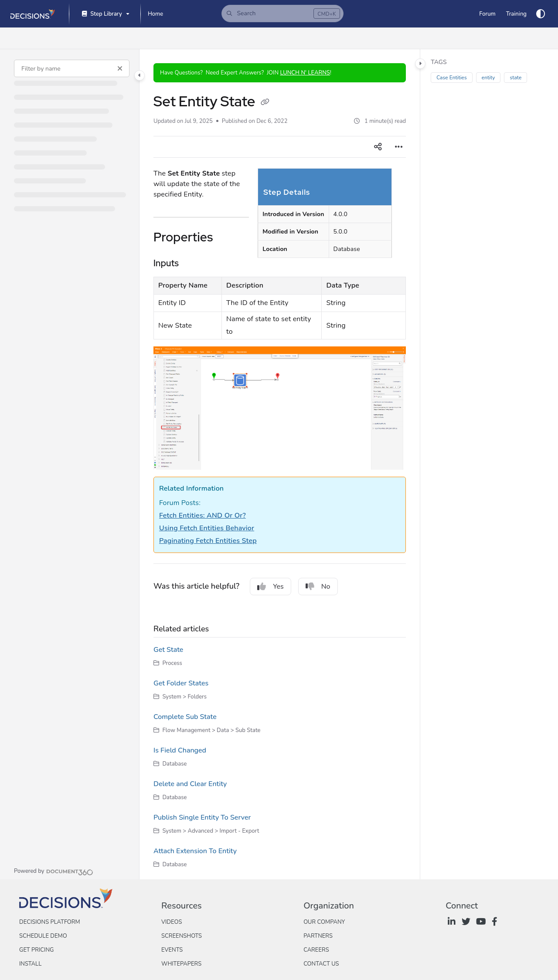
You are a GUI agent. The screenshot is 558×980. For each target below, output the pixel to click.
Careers (316, 950)
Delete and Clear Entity (190, 784)
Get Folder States (181, 683)
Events (172, 950)
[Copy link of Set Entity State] (265, 103)
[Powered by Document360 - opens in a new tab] (54, 871)
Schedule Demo (43, 936)
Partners (318, 936)
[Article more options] (399, 147)
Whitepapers (181, 964)
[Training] (516, 14)
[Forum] (487, 14)
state (515, 78)
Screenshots (182, 936)
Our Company (324, 922)
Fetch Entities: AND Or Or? (202, 515)
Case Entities (452, 78)
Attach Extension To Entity (195, 851)
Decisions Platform (50, 922)
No (318, 587)
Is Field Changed (180, 750)
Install (30, 964)
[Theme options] (541, 14)
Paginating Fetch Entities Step (208, 541)
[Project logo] (33, 14)
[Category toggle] (139, 75)
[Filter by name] (72, 68)
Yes (270, 587)
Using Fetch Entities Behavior (207, 528)
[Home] (155, 14)
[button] (282, 14)
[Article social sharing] (378, 147)
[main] (280, 464)
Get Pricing (36, 950)
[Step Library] (105, 14)
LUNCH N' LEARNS (305, 73)
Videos (172, 922)
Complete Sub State (185, 717)
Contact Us (321, 964)
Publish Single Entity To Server (202, 817)
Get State (168, 650)
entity (488, 78)
